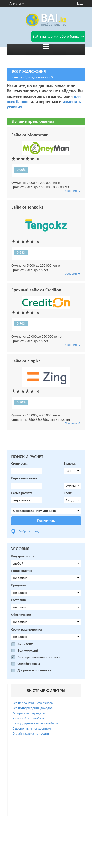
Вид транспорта (23, 556)
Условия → (73, 191)
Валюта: (70, 464)
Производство (22, 571)
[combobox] (72, 471)
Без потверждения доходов (33, 708)
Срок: (68, 493)
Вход (80, 4)
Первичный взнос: (25, 478)
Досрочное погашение (34, 670)
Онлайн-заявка (29, 664)
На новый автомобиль (29, 718)
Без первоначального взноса (39, 657)
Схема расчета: (22, 493)
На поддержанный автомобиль (35, 723)
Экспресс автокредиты (29, 713)
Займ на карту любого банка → (58, 36)
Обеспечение (21, 615)
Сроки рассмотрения (27, 630)
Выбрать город (29, 531)
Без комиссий (28, 651)
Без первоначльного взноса (33, 703)
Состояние (19, 600)
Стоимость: (20, 464)
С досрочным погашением (32, 728)
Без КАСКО (26, 644)
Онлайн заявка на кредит (31, 734)
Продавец (19, 585)
